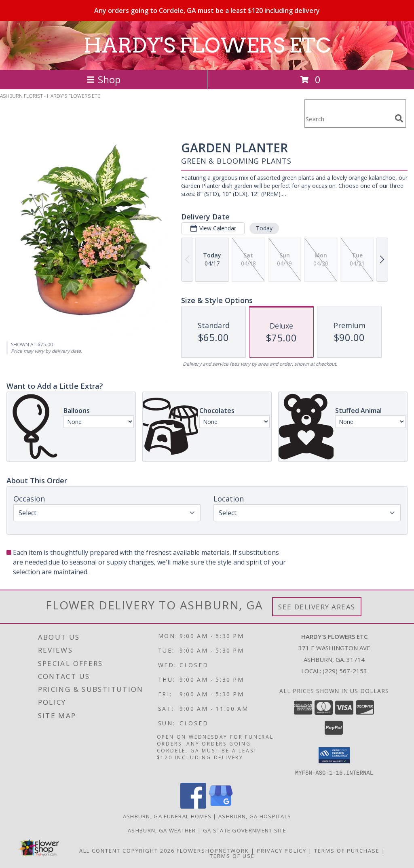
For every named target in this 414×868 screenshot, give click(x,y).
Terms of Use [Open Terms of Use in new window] (232, 855)
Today (264, 228)
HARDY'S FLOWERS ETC (207, 45)
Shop (103, 79)
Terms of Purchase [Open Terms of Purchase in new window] (347, 850)
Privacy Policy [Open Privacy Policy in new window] (282, 850)
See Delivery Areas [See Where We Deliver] (317, 607)
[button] (334, 755)
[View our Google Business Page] (221, 806)
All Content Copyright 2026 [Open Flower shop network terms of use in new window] (127, 850)
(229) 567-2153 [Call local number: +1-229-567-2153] (345, 671)
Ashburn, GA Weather (162, 830)
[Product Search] (348, 119)
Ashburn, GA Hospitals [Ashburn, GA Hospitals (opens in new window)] (255, 816)
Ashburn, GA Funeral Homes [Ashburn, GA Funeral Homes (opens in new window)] (167, 816)
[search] (399, 118)
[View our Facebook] (193, 806)
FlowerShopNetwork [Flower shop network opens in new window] (213, 850)
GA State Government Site (245, 830)
